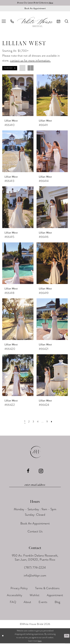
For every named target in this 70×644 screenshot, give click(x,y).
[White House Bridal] (35, 22)
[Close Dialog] (3, 637)
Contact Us (35, 532)
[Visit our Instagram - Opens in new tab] (41, 471)
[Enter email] (35, 486)
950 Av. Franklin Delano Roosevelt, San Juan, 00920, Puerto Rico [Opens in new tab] (35, 558)
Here (52, 3)
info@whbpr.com (35, 576)
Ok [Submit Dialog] (66, 636)
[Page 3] (33, 422)
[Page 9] (48, 422)
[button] (10, 68)
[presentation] (18, 96)
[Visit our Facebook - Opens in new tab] (28, 471)
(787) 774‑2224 (35, 568)
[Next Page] (53, 422)
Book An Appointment (35, 524)
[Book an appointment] (35, 9)
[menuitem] (12, 22)
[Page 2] (28, 422)
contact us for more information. (30, 61)
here (40, 642)
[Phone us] (12, 22)
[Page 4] (38, 422)
